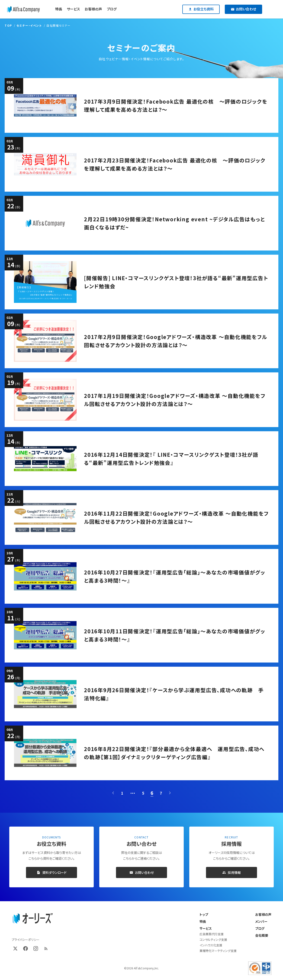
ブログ (260, 928)
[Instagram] (36, 948)
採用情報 (232, 872)
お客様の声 (263, 914)
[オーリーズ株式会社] (23, 9)
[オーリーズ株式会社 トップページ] (32, 919)
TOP (8, 25)
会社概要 (262, 935)
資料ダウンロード (52, 872)
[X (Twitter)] (15, 948)
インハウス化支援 (211, 945)
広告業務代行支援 (212, 934)
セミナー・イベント (29, 25)
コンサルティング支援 (213, 940)
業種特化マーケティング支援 (218, 951)
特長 (203, 921)
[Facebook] (26, 948)
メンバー (261, 921)
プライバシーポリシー (26, 940)
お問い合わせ (142, 872)
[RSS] (46, 948)
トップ (204, 914)
